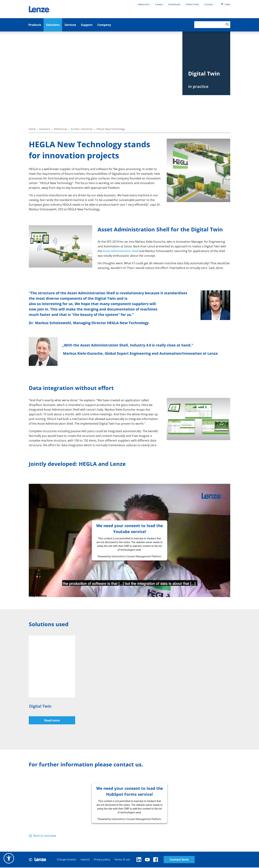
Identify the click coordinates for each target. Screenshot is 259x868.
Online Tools (192, 4)
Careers (159, 4)
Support (87, 25)
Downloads (174, 4)
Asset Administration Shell (121, 251)
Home (32, 129)
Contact (209, 4)
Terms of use (122, 860)
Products (35, 25)
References (61, 129)
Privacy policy (102, 860)
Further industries (82, 129)
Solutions (53, 25)
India (225, 4)
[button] (9, 858)
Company (104, 25)
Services (70, 25)
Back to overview (45, 836)
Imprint (85, 860)
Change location (67, 860)
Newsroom (144, 4)
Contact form (152, 860)
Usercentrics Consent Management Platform (136, 556)
